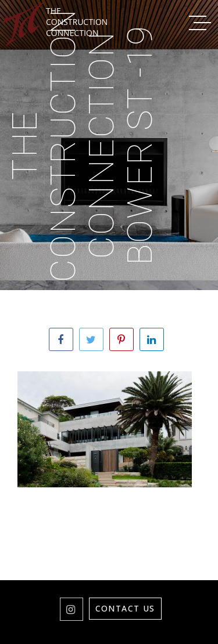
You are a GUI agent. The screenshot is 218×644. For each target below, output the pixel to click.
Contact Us (125, 608)
